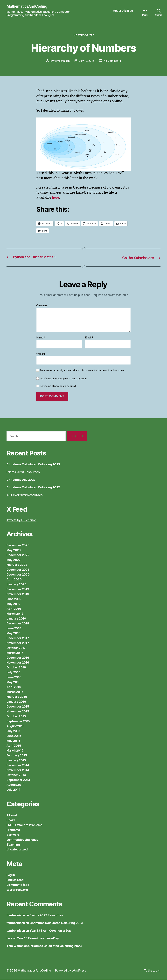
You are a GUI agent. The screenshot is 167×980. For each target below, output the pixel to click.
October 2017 (16, 648)
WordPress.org (17, 890)
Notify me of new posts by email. (58, 386)
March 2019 (15, 614)
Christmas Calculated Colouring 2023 (33, 465)
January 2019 (16, 619)
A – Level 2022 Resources (24, 495)
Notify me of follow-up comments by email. (64, 379)
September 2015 (18, 721)
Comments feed (18, 885)
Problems (13, 830)
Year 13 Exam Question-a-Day (51, 931)
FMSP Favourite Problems (24, 825)
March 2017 (15, 653)
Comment (43, 306)
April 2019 (14, 609)
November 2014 (18, 770)
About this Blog (123, 11)
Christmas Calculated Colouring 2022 (33, 488)
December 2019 (18, 589)
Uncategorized (83, 36)
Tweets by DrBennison (21, 520)
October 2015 (16, 717)
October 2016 (16, 668)
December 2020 (18, 575)
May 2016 (13, 682)
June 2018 (14, 629)
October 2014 (16, 775)
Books (11, 820)
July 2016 (13, 673)
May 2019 (13, 604)
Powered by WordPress (72, 971)
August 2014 (15, 785)
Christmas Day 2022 (21, 480)
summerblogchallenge (22, 840)
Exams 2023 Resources (23, 472)
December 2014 (18, 765)
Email (89, 338)
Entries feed (15, 880)
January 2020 (17, 585)
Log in (11, 875)
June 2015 (14, 736)
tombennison (62, 61)
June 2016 (14, 677)
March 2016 (15, 692)
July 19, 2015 (87, 61)
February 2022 (17, 565)
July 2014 (13, 790)
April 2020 (14, 580)
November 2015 (18, 712)
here (56, 198)
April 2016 (14, 687)
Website (41, 354)
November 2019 (18, 594)
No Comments (113, 61)
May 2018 (13, 633)
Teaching (13, 845)
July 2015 (13, 731)
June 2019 (14, 599)
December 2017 (18, 638)
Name (41, 338)
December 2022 (18, 555)
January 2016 (16, 702)
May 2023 (14, 550)
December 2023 (18, 545)
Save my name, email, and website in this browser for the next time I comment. (82, 371)
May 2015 (13, 741)
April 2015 (14, 746)
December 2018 (18, 624)
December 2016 (18, 658)
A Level (12, 815)
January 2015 (16, 761)
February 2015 (17, 756)
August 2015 (15, 726)
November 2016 (18, 663)
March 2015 (15, 751)
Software (13, 835)
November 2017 (18, 643)
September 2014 (18, 780)
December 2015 (18, 707)
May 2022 (14, 560)
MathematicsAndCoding (28, 7)
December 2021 (18, 570)
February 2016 (17, 697)
